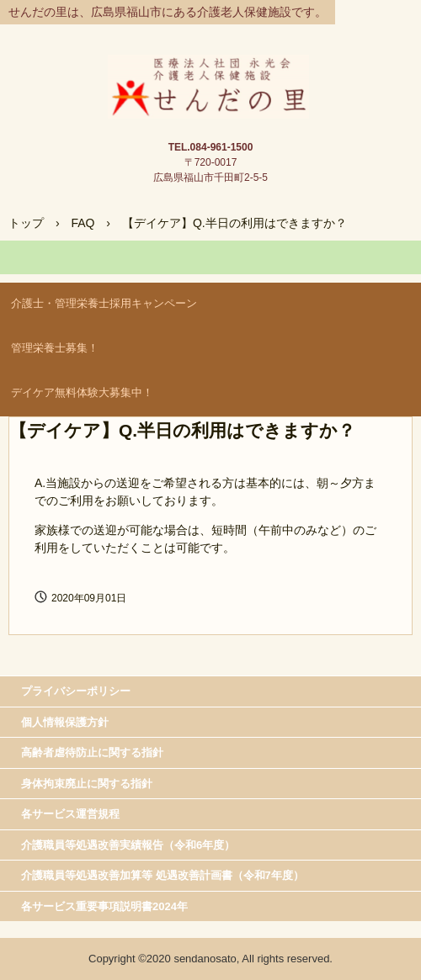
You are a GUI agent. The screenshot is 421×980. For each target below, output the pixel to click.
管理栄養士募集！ (55, 348)
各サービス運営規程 (70, 814)
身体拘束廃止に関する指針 (87, 784)
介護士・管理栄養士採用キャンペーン (104, 303)
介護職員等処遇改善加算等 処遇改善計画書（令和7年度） (163, 875)
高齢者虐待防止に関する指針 (92, 752)
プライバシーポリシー (76, 691)
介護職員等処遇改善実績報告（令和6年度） (128, 845)
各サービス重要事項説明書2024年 (104, 906)
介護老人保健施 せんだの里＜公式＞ (210, 72)
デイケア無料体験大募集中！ (82, 392)
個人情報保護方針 (65, 722)
